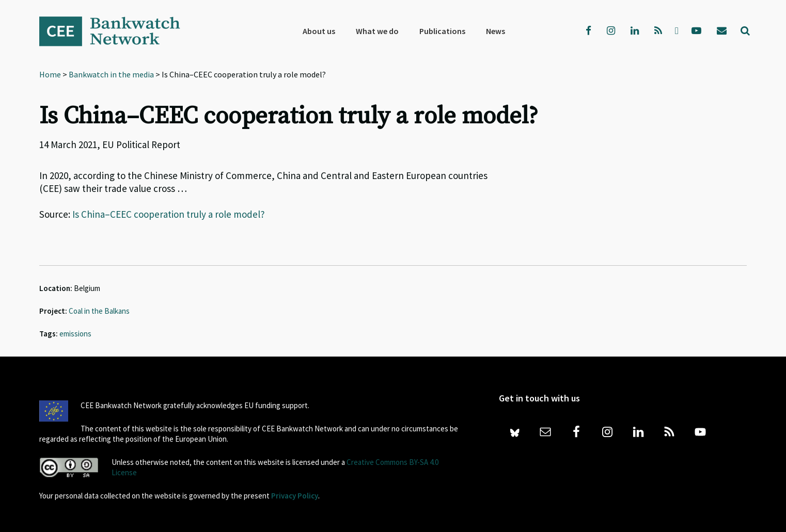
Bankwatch (117, 31)
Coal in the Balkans (99, 311)
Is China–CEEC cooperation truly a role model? (169, 214)
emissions (75, 334)
